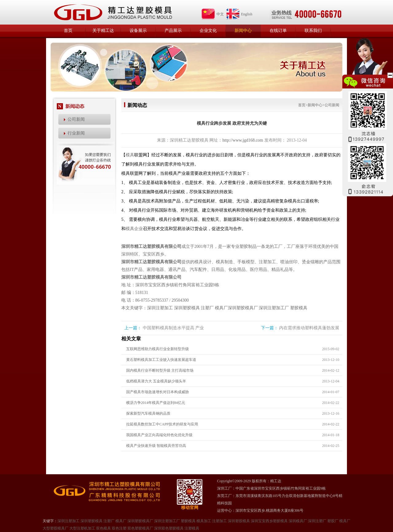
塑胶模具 (299, 308)
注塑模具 (192, 528)
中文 (212, 14)
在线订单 (278, 31)
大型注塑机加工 (82, 528)
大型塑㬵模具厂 (56, 528)
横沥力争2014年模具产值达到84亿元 (156, 403)
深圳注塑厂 (317, 521)
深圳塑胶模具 (187, 308)
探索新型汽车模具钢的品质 (148, 413)
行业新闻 (76, 133)
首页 (68, 31)
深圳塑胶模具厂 (243, 308)
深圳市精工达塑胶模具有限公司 (151, 246)
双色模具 (103, 528)
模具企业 (134, 229)
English (239, 14)
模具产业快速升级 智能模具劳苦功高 (156, 446)
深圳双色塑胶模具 (169, 528)
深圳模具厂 (298, 521)
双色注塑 (119, 528)
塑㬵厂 (333, 521)
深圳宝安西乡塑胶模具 (269, 521)
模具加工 (204, 521)
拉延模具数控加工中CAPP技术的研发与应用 (162, 424)
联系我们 (313, 31)
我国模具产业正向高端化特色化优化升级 (159, 435)
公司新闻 (76, 119)
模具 (130, 155)
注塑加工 (220, 521)
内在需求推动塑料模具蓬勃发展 (309, 328)
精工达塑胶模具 (113, 12)
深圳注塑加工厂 (274, 308)
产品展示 (173, 31)
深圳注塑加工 (160, 308)
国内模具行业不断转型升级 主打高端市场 (160, 370)
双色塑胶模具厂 (140, 528)
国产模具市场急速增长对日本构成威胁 (158, 392)
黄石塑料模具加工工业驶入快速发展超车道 (161, 360)
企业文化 (208, 31)
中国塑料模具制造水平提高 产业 (173, 328)
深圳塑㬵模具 (239, 521)
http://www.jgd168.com (243, 140)
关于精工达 (103, 31)
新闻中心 (243, 31)
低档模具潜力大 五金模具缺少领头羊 (156, 381)
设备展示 (138, 31)
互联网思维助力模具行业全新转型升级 (158, 349)
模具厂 (221, 308)
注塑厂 (207, 308)
